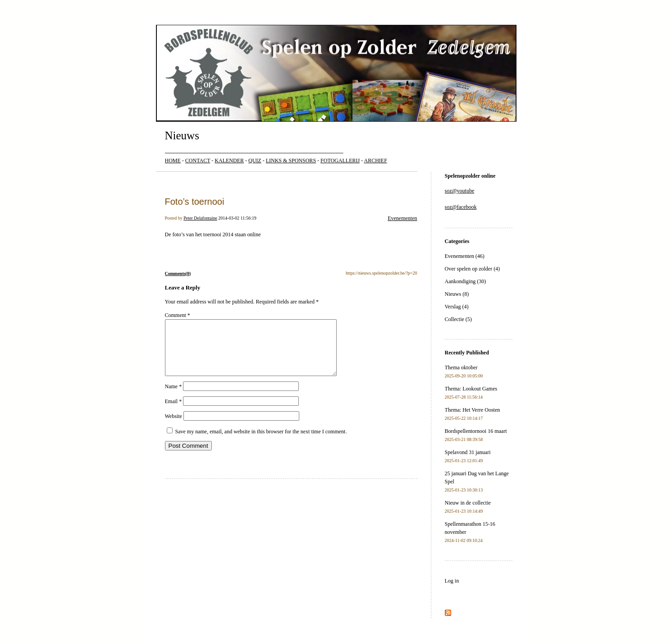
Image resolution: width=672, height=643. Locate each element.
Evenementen (402, 218)
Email (174, 412)
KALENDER (229, 161)
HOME (173, 161)
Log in (452, 581)
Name (174, 397)
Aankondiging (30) (466, 281)
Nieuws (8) (457, 294)
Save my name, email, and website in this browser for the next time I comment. (261, 442)
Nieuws (182, 135)
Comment (178, 315)
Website (174, 427)
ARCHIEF (376, 161)
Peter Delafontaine (200, 218)
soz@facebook (461, 207)
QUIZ (255, 161)
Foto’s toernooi (195, 202)
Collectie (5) (458, 319)
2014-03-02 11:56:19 (237, 218)
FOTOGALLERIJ (340, 161)
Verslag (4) (457, 307)
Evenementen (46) (465, 256)
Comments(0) (178, 273)
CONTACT (198, 161)
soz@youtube (460, 191)
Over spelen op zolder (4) (473, 269)
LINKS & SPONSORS (291, 161)
